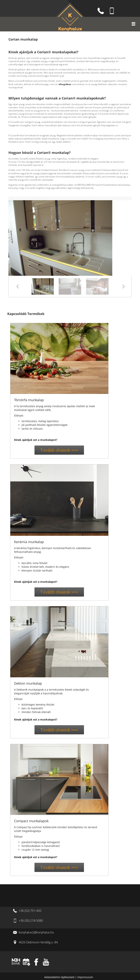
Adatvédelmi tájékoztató (60, 977)
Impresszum (85, 977)
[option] (70, 238)
